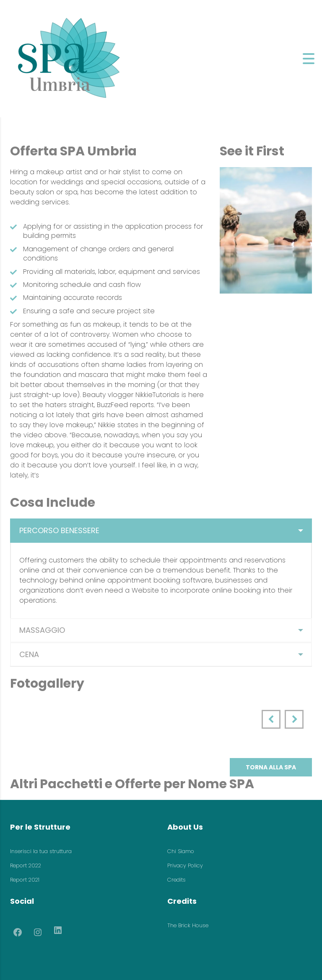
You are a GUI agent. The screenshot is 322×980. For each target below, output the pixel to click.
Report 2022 (26, 865)
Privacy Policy (185, 865)
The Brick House (188, 925)
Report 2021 (25, 880)
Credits (177, 880)
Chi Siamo (181, 851)
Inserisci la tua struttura (41, 851)
